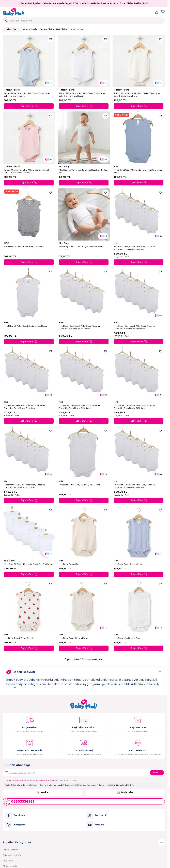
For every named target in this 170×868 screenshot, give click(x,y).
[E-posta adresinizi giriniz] (84, 773)
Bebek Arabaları (11, 850)
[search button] (7, 21)
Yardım (43, 792)
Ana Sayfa (30, 29)
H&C (117, 166)
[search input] (84, 21)
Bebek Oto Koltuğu (12, 855)
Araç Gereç (8, 860)
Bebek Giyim (47, 29)
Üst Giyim (61, 29)
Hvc (116, 243)
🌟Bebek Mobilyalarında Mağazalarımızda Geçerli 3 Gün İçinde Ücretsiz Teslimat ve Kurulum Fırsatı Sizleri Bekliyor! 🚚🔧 (84, 3)
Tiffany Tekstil (12, 90)
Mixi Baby (64, 166)
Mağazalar (125, 792)
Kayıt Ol (157, 773)
